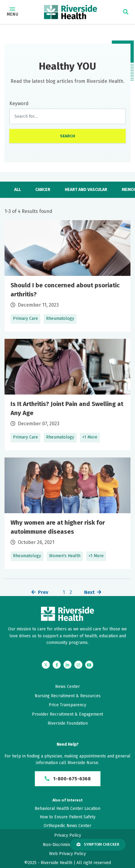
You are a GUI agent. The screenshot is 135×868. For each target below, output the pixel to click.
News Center (67, 687)
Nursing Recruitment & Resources (68, 696)
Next (89, 592)
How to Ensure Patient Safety (68, 817)
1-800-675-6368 (68, 779)
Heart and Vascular (86, 190)
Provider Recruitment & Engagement (67, 714)
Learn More (67, 276)
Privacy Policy (68, 835)
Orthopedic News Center (67, 826)
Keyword (19, 103)
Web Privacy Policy (67, 854)
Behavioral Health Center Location (67, 809)
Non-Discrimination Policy (67, 845)
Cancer (43, 190)
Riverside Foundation (68, 723)
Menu (12, 12)
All (17, 190)
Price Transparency (67, 705)
